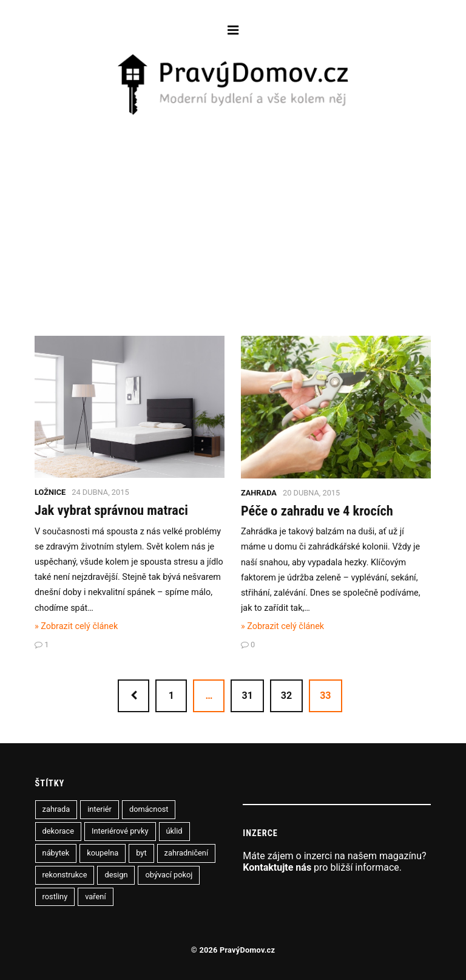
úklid (174, 831)
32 (286, 696)
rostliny (55, 897)
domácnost (149, 809)
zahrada (56, 809)
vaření (95, 897)
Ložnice (50, 492)
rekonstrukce (65, 875)
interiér (100, 809)
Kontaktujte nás (277, 867)
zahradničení (187, 853)
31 (247, 696)
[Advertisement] (233, 208)
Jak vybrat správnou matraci (111, 510)
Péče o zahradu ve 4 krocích (317, 511)
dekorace (58, 831)
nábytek (56, 853)
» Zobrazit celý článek (76, 626)
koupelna (103, 853)
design (116, 875)
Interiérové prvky (120, 831)
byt (141, 853)
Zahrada (259, 493)
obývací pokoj (169, 875)
